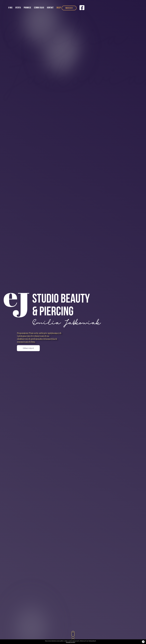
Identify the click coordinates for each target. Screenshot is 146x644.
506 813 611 (69, 8)
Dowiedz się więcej (71, 642)
